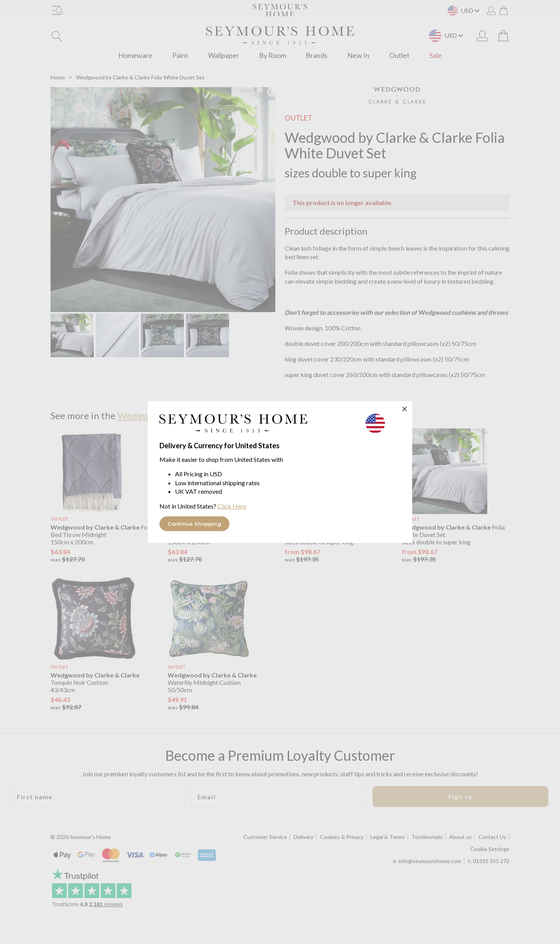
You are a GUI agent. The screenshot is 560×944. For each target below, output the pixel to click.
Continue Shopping (194, 524)
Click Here (232, 506)
